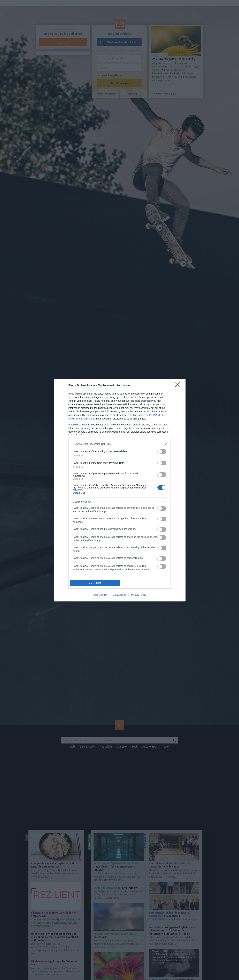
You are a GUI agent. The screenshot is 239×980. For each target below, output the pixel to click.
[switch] (162, 452)
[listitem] (120, 444)
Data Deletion (100, 595)
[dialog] (120, 490)
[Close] (179, 386)
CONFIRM (95, 583)
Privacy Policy (139, 595)
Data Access (119, 595)
